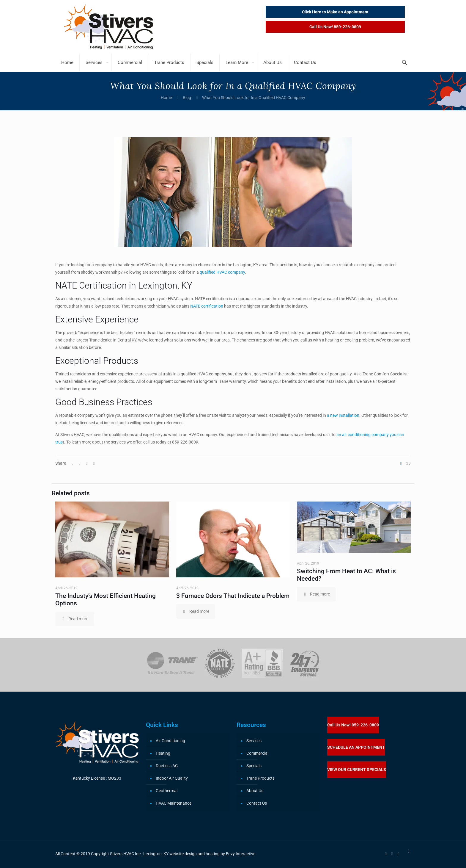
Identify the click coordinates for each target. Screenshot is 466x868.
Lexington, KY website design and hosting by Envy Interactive (199, 854)
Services (254, 741)
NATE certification (207, 306)
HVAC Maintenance (174, 803)
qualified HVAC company (222, 272)
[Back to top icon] (409, 851)
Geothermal (167, 791)
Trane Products (260, 778)
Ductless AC (167, 766)
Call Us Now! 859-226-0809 (353, 725)
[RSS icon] (398, 854)
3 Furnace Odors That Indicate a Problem (233, 596)
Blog (187, 98)
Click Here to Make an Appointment (335, 12)
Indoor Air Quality (172, 778)
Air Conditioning (170, 741)
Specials (254, 766)
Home (166, 98)
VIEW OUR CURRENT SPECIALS (357, 770)
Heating (163, 753)
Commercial (257, 753)
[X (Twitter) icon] (392, 854)
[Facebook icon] (386, 854)
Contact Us (257, 803)
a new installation (343, 415)
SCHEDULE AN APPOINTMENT (356, 747)
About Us (255, 791)
